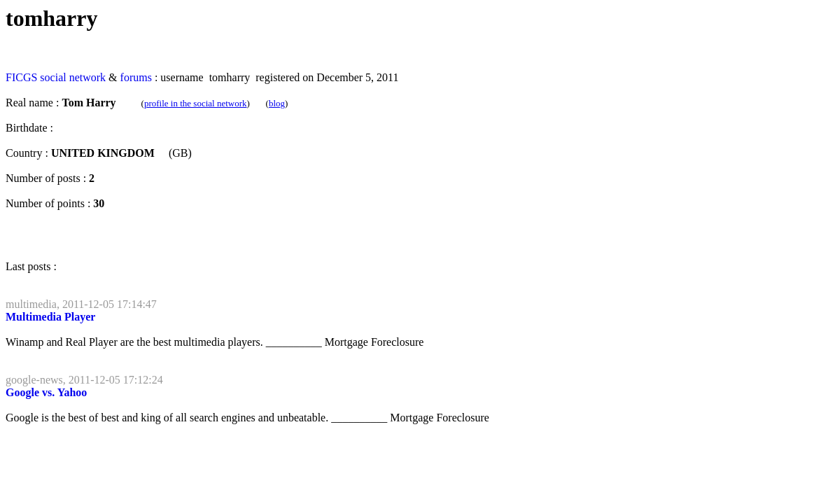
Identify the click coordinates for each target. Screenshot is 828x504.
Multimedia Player (50, 317)
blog (277, 103)
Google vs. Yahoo (46, 392)
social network (73, 77)
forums (136, 77)
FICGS (21, 77)
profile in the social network (196, 103)
